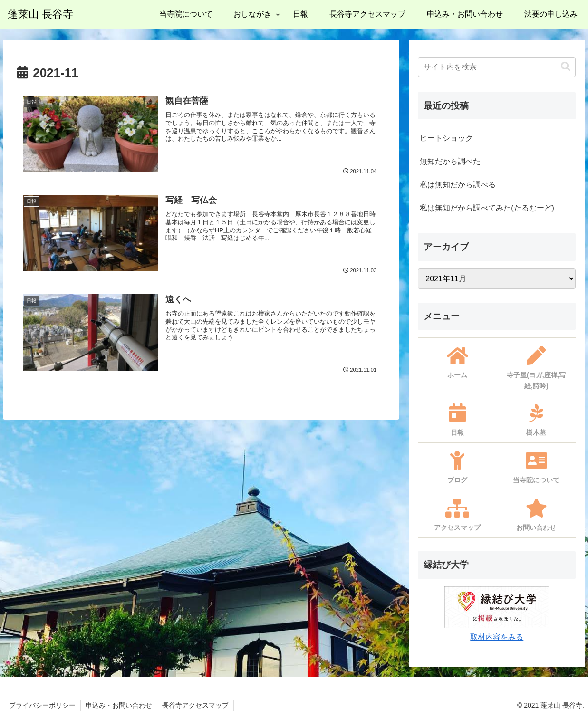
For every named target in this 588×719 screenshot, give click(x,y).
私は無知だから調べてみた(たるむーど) (487, 208)
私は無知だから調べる (458, 185)
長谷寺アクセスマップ (195, 705)
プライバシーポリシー (42, 705)
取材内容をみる (497, 637)
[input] (497, 67)
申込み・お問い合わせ (119, 705)
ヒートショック (446, 138)
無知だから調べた (450, 161)
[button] (566, 67)
